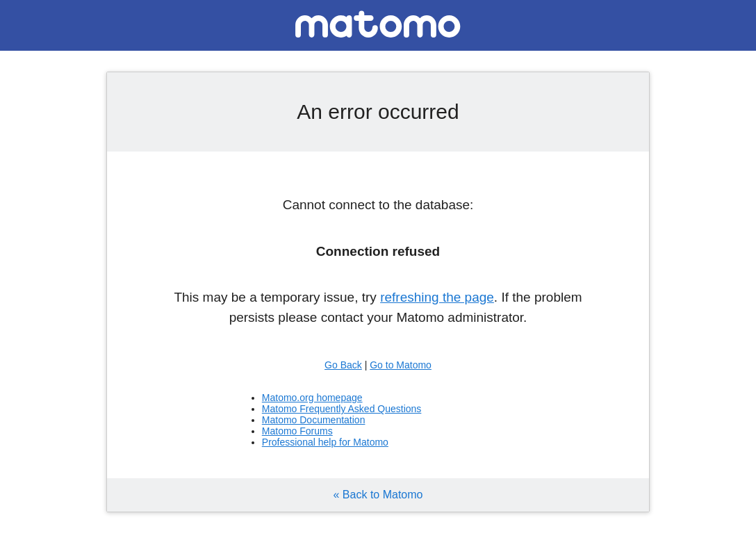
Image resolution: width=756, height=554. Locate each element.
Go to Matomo (401, 365)
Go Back (343, 365)
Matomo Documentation (314, 420)
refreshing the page (437, 297)
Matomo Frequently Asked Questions (342, 409)
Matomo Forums (297, 431)
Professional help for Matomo (325, 442)
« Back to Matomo (378, 495)
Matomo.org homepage (312, 398)
